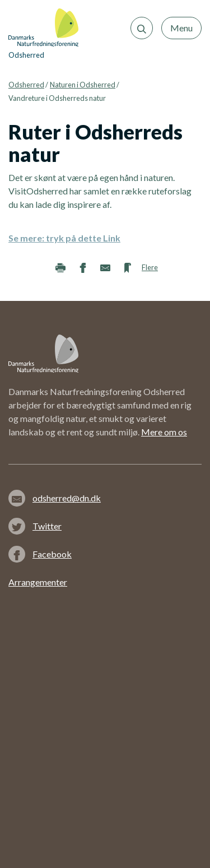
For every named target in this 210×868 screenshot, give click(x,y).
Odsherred (26, 85)
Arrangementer (38, 582)
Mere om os (164, 432)
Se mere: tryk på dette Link (64, 238)
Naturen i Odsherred (83, 85)
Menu (181, 28)
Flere (150, 267)
